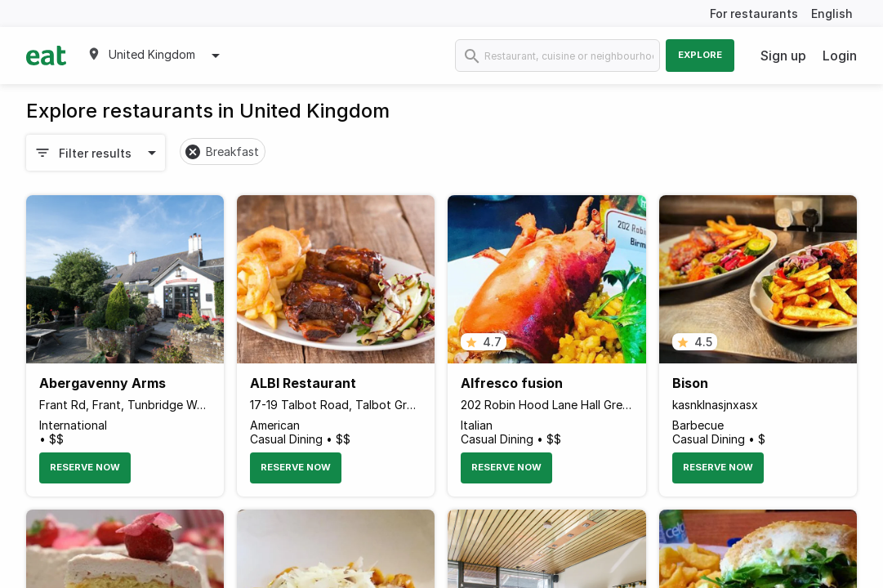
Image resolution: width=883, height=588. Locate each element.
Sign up (783, 56)
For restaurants (754, 13)
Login (840, 56)
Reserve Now (85, 467)
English (832, 13)
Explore (700, 55)
